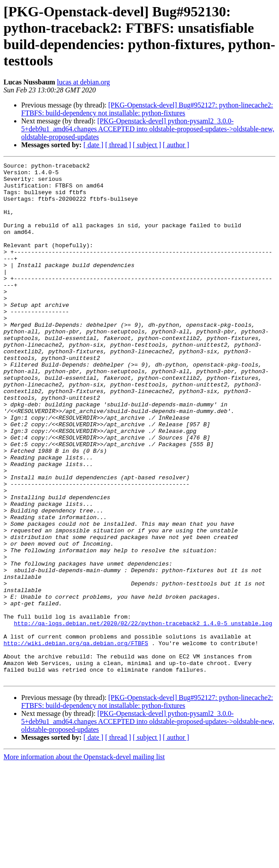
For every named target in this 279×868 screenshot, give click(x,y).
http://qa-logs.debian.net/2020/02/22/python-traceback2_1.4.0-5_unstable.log (143, 716)
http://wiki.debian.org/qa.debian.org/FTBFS (76, 740)
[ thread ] (118, 145)
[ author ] (176, 145)
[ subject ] (147, 145)
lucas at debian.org (83, 82)
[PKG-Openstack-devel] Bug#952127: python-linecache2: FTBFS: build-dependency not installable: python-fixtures (147, 109)
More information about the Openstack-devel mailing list (84, 860)
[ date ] (93, 145)
